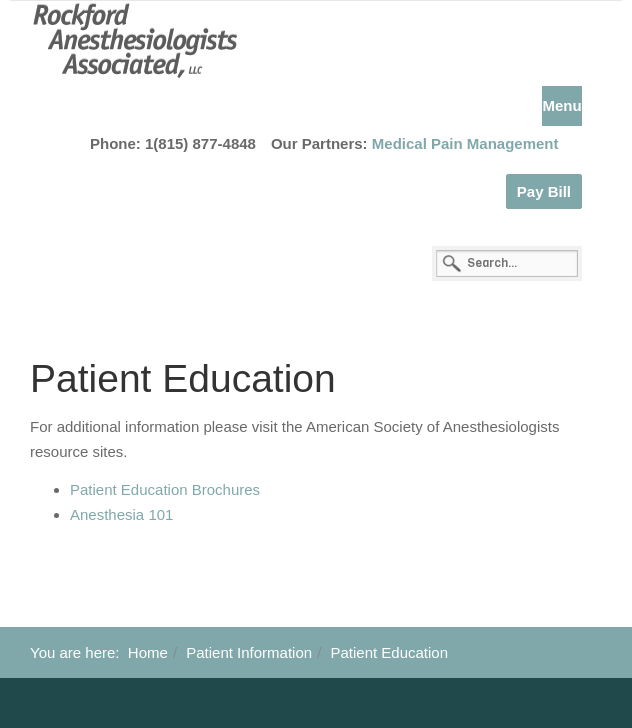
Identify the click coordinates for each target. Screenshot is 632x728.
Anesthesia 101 (121, 514)
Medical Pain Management (465, 143)
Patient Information (249, 652)
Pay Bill (544, 191)
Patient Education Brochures (165, 489)
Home (148, 652)
